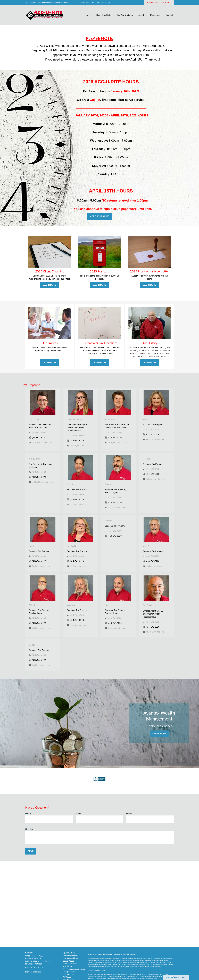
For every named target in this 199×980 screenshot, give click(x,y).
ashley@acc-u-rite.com (42, 482)
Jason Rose (34, 419)
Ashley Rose (34, 459)
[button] (87, 15)
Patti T (146, 419)
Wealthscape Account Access (159, 3)
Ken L (32, 546)
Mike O (146, 546)
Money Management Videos (74, 969)
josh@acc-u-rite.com (155, 479)
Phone (129, 814)
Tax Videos (67, 966)
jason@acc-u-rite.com (42, 443)
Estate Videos (69, 961)
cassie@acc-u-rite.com (80, 446)
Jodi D (32, 645)
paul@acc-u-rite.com (155, 632)
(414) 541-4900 (39, 433)
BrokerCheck (132, 954)
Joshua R (147, 459)
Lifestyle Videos (69, 972)
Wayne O (71, 605)
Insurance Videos (70, 964)
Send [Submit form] (31, 851)
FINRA (134, 977)
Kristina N (71, 546)
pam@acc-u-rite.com (117, 443)
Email (78, 814)
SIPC (138, 977)
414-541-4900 (81, 3)
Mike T (32, 605)
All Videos (67, 977)
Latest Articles (69, 974)
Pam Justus (110, 419)
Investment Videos (70, 958)
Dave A (70, 484)
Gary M (108, 484)
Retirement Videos (70, 956)
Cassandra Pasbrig (75, 419)
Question (29, 829)
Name (28, 814)
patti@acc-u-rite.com (155, 439)
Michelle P (109, 521)
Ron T (107, 605)
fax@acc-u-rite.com (101, 3)
